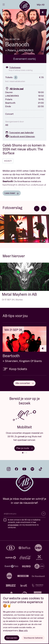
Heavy (8, 161)
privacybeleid (13, 525)
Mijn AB (41, 5)
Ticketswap (13, 67)
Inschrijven (44, 514)
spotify (32, 469)
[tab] (23, 453)
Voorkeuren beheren (33, 638)
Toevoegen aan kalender (19, 132)
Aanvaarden (12, 638)
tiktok (41, 469)
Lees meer (12, 193)
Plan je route (24, 448)
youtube (24, 469)
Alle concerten (24, 383)
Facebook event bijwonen (20, 136)
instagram (9, 469)
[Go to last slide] (37, 209)
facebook (16, 469)
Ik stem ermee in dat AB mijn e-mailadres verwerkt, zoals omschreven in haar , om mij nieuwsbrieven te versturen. (24, 524)
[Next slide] (44, 209)
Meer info (23, 631)
